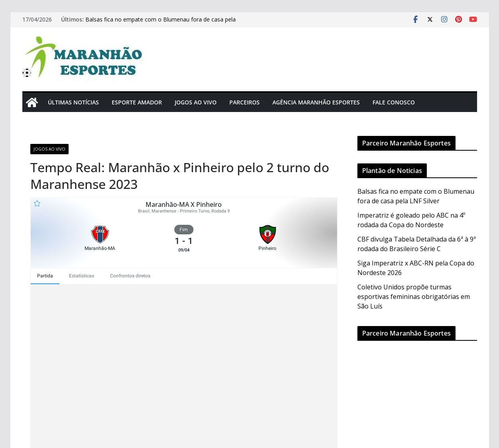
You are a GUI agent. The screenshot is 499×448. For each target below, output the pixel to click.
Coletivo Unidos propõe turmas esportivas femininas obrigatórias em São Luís (414, 297)
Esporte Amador (137, 102)
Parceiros (245, 102)
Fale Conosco (394, 102)
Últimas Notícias (73, 102)
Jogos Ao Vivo (196, 102)
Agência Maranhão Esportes (316, 102)
